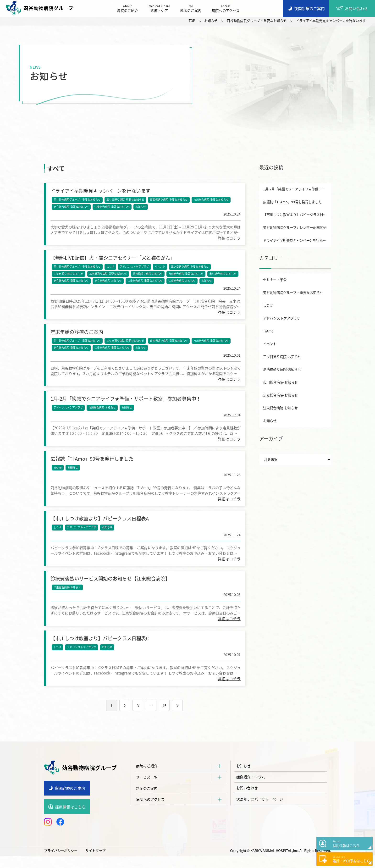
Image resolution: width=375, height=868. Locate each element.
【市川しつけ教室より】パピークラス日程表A (297, 215)
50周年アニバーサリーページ (261, 813)
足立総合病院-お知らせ (109, 283)
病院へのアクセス (227, 9)
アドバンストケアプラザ (135, 268)
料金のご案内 (192, 9)
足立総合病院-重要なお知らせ (72, 207)
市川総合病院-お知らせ (223, 276)
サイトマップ (95, 862)
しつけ (111, 268)
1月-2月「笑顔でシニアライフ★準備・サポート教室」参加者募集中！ (297, 189)
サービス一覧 (148, 790)
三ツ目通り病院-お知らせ (69, 276)
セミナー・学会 (275, 280)
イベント (160, 268)
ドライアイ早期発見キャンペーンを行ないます (297, 240)
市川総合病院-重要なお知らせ (212, 200)
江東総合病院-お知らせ (182, 283)
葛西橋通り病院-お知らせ (148, 276)
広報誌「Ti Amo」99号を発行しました (292, 202)
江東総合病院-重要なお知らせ (113, 207)
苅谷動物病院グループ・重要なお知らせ (78, 200)
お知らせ (141, 207)
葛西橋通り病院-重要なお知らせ (169, 200)
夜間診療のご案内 (70, 800)
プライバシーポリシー (61, 862)
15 (164, 717)
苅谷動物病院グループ (41, 8)
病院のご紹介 (129, 9)
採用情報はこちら (70, 818)
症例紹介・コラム (252, 790)
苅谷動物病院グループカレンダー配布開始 (295, 227)
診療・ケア (160, 9)
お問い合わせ (248, 801)
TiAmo (58, 474)
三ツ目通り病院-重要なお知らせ (126, 200)
